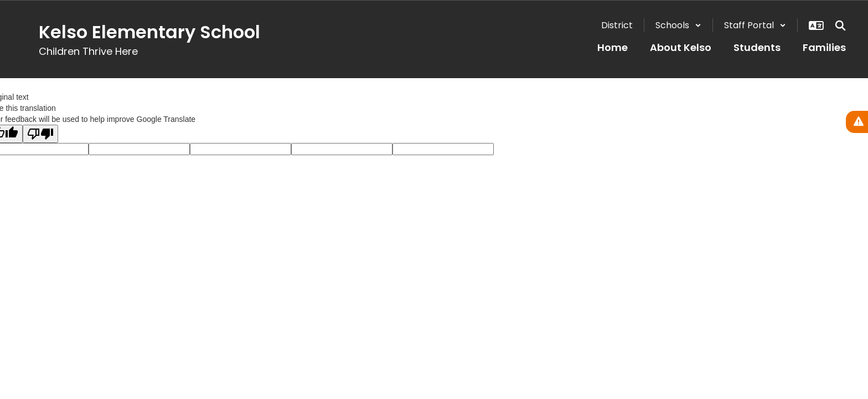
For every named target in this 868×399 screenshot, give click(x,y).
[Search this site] (840, 25)
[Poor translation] (40, 134)
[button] (678, 25)
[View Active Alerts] (857, 122)
